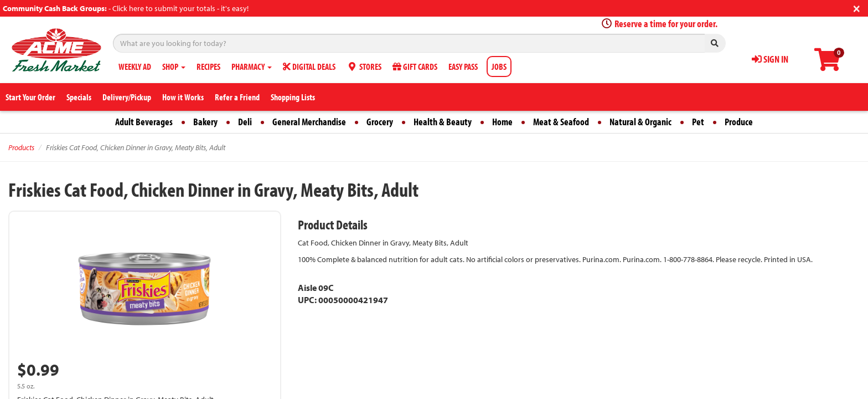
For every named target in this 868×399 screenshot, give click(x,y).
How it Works (183, 97)
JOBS (499, 66)
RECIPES (208, 66)
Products (21, 147)
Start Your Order (30, 97)
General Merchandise (309, 122)
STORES (364, 66)
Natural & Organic (640, 122)
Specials (79, 97)
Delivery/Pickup (127, 97)
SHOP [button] (174, 66)
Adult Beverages (144, 122)
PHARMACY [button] (252, 66)
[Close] (857, 7)
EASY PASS (463, 66)
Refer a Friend (237, 97)
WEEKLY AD (135, 66)
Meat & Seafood (561, 122)
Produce (739, 122)
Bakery (205, 122)
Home (502, 122)
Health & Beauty (443, 122)
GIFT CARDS (415, 66)
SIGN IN (770, 59)
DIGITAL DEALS (309, 66)
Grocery (380, 122)
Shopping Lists (293, 97)
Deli (245, 122)
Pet (698, 122)
